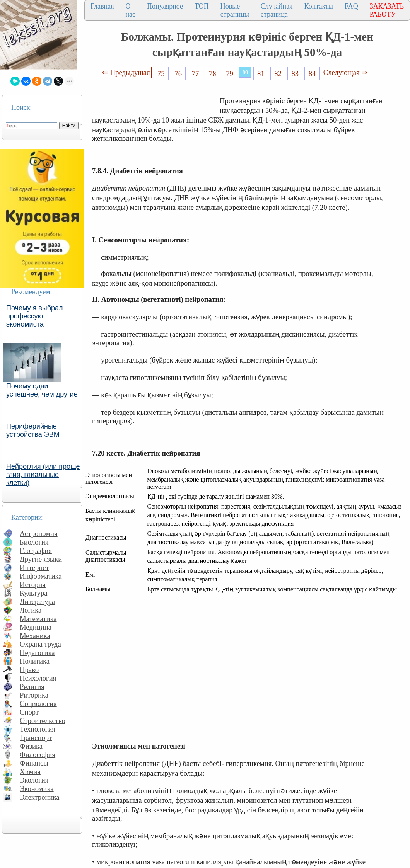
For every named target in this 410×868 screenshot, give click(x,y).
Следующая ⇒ (345, 72)
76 (178, 74)
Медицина (36, 627)
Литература (37, 602)
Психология (38, 678)
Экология (34, 780)
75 (161, 74)
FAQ (351, 6)
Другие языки (41, 559)
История (33, 585)
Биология (34, 542)
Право (29, 670)
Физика (31, 746)
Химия (30, 772)
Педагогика (37, 653)
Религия (32, 687)
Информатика (41, 576)
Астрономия (39, 534)
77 (196, 74)
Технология (38, 729)
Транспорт (36, 738)
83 (295, 74)
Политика (35, 661)
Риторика (34, 695)
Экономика (37, 789)
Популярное (165, 6)
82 (278, 74)
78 (213, 74)
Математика (38, 619)
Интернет (34, 568)
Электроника (40, 797)
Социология (38, 704)
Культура (34, 593)
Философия (38, 755)
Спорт (29, 712)
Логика (31, 610)
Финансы (34, 763)
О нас (130, 10)
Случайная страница (277, 10)
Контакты (319, 6)
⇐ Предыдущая (126, 72)
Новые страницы (235, 10)
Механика (35, 636)
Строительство (43, 721)
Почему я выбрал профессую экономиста (35, 316)
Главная (102, 6)
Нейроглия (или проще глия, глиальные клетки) (43, 475)
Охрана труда (40, 644)
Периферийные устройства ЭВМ (33, 430)
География (36, 551)
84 (312, 74)
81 (261, 74)
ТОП (202, 6)
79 (230, 74)
